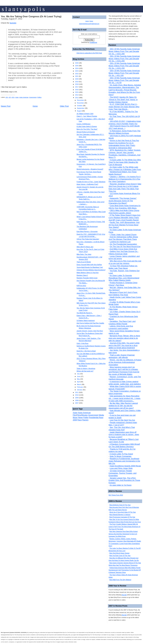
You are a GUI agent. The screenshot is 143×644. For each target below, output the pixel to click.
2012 (77, 98)
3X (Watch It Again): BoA (85, 114)
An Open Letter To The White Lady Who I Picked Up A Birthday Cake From (125, 168)
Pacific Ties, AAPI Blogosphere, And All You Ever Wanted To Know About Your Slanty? (124, 225)
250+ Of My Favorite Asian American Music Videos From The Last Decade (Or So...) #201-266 (124, 51)
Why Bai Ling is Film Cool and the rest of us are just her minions (125, 262)
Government (33, 97)
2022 (77, 74)
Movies (85, 415)
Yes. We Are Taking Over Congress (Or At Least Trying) (31, 16)
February (80, 387)
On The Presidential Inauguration (123, 244)
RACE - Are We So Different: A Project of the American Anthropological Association (125, 362)
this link (124, 595)
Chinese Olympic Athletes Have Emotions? (91, 270)
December (80, 100)
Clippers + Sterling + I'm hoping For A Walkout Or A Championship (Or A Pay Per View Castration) (125, 179)
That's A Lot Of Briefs (84, 262)
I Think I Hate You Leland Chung (123, 235)
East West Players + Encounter (87, 231)
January (80, 390)
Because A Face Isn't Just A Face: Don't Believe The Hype (123, 294)
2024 (77, 68)
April (78, 382)
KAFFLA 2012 (81, 286)
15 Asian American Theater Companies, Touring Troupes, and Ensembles (123, 473)
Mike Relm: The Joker (84, 254)
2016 (77, 90)
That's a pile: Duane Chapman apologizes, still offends (122, 356)
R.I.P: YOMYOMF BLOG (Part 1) (123, 104)
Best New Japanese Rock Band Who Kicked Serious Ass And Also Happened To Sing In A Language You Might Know (123, 534)
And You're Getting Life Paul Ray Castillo (90, 323)
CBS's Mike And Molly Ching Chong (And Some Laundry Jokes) (124, 212)
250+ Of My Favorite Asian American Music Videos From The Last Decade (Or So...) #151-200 (124, 59)
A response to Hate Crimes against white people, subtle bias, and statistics (125, 383)
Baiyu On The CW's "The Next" (87, 129)
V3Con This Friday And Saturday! (88, 239)
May (78, 379)
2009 (77, 398)
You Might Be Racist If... (85, 313)
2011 (77, 392)
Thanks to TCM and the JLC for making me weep (122, 450)
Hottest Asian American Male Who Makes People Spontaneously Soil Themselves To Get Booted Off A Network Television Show (125, 570)
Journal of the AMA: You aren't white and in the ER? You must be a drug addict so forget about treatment (124, 345)
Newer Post (6, 106)
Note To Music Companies (121, 456)
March (79, 384)
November (80, 103)
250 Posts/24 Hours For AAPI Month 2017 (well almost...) (124, 127)
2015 (77, 92)
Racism (85, 420)
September (81, 108)
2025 (77, 66)
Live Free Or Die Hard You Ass (122, 420)
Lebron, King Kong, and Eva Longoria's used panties (121, 327)
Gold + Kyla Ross (83, 343)
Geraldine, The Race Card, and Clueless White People (122, 322)
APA (7, 97)
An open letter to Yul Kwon (121, 485)
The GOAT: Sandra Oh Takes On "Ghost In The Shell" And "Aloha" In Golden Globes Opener (123, 100)
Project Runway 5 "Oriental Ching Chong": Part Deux (123, 284)
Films (79, 415)
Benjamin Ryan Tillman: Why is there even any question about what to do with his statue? (124, 338)
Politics (39, 97)
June (79, 376)
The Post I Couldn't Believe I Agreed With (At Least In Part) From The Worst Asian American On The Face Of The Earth (125, 527)
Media (101, 415)
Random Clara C (82, 275)
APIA (13, 97)
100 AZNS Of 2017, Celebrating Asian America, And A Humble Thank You (125, 122)
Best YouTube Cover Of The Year (120, 556)
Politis (86, 417)
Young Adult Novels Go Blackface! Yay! (90, 267)
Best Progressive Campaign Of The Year (122, 517)
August (79, 111)
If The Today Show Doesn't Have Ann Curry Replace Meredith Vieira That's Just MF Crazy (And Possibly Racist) (124, 218)
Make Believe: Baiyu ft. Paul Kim (88, 273)
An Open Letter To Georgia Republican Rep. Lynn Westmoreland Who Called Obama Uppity (124, 278)
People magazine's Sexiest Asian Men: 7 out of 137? (123, 424)
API (10, 97)
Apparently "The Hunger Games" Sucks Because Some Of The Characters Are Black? (123, 201)
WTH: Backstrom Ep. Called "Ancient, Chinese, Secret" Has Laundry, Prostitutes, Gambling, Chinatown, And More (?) (125, 154)
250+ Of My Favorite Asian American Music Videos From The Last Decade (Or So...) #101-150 (124, 66)
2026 (77, 63)
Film (75, 415)
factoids (13, 23)
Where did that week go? (85, 371)
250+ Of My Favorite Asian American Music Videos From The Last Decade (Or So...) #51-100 (124, 73)
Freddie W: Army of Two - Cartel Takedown (91, 182)
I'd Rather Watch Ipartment (86, 321)
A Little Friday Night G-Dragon (87, 126)
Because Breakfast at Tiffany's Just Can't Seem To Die (124, 441)
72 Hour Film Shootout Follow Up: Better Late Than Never (123, 267)
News (81, 417)
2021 (77, 76)
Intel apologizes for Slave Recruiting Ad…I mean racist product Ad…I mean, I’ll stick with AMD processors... (125, 398)
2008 (77, 400)
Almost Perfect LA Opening (86, 132)
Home (35, 106)
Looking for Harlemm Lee (120, 242)
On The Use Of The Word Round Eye (125, 247)
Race (80, 420)
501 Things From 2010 (116, 495)
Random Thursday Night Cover (87, 278)
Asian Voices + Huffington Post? (87, 184)
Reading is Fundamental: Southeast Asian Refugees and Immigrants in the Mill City (124, 461)
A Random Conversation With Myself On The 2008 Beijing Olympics (124, 445)
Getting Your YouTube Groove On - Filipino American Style (124, 253)
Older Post (64, 106)
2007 (77, 403)
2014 (77, 95)
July (78, 374)
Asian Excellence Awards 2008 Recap (125, 466)
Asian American (24, 97)
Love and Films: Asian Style (121, 468)
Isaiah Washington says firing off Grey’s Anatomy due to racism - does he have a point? (124, 435)
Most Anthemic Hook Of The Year (120, 505)
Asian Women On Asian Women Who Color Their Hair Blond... (124, 108)
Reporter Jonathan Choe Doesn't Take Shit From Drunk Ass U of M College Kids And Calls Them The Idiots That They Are (125, 188)
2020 (77, 79)
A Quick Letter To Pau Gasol (121, 454)
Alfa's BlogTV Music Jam (85, 247)
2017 (77, 87)
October (80, 106)
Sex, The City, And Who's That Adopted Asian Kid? (122, 429)
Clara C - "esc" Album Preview (87, 116)
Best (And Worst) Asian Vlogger (119, 553)
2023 (77, 71)
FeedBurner (93, 42)
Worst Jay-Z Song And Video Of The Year (123, 512)
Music (75, 417)
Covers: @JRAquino (84, 124)
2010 (77, 395)
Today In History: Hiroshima (86, 368)
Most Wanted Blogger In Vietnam (120, 515)
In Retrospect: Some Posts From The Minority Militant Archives (124, 132)
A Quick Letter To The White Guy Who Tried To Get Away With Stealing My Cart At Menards (125, 162)
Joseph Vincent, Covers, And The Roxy (90, 331)
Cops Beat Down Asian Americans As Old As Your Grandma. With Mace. (125, 207)
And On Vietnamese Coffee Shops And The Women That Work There (123, 238)
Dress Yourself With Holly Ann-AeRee (89, 265)
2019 (77, 82)
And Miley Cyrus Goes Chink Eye (123, 249)
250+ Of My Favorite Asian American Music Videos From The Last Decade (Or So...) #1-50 (124, 80)
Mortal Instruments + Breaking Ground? (90, 169)
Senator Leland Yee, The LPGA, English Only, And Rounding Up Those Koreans (124, 480)
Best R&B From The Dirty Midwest (120, 580)
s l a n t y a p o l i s (23, 9)
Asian (17, 97)
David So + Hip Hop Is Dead (86, 351)
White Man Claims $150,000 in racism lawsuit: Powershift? (125, 388)
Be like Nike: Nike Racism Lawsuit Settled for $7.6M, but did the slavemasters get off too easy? (123, 406)
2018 (77, 84)
